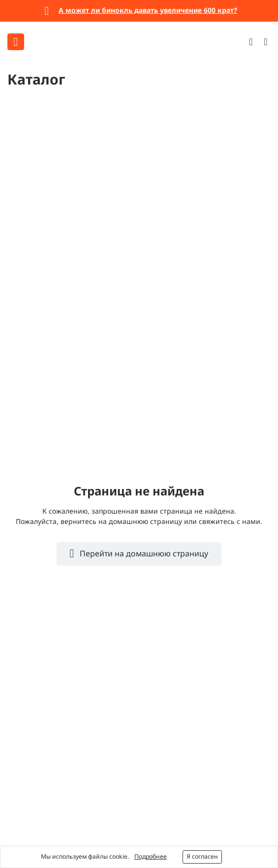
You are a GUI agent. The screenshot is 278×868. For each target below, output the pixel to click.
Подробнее (151, 856)
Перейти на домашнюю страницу (143, 553)
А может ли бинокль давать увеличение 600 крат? (148, 10)
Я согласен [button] (202, 856)
